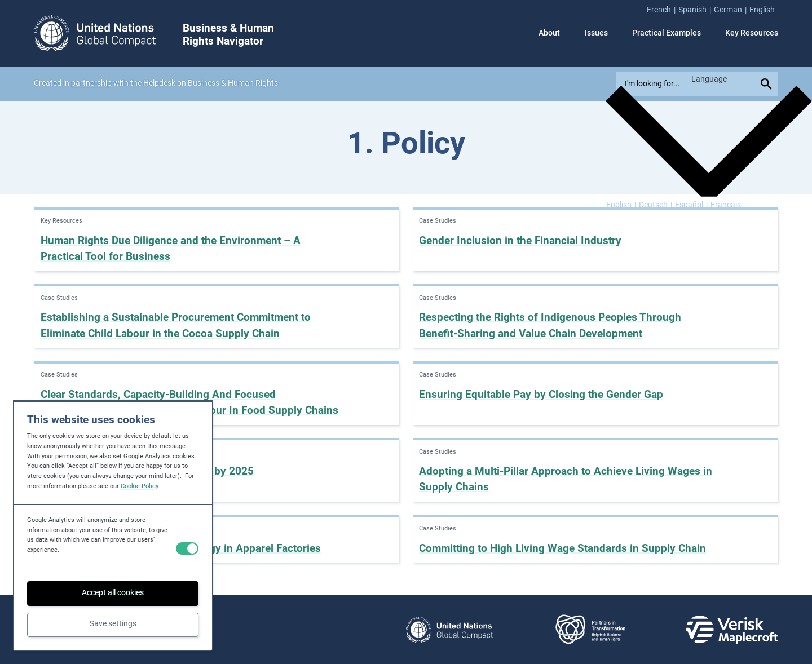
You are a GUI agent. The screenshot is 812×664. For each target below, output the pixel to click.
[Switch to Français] (726, 205)
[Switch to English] (621, 205)
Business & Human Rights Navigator (228, 34)
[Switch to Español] (691, 205)
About (549, 33)
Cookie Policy (139, 486)
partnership (91, 83)
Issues (596, 33)
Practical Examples (667, 33)
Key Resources (752, 33)
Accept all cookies (113, 593)
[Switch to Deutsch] (656, 205)
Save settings (113, 624)
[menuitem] (663, 10)
